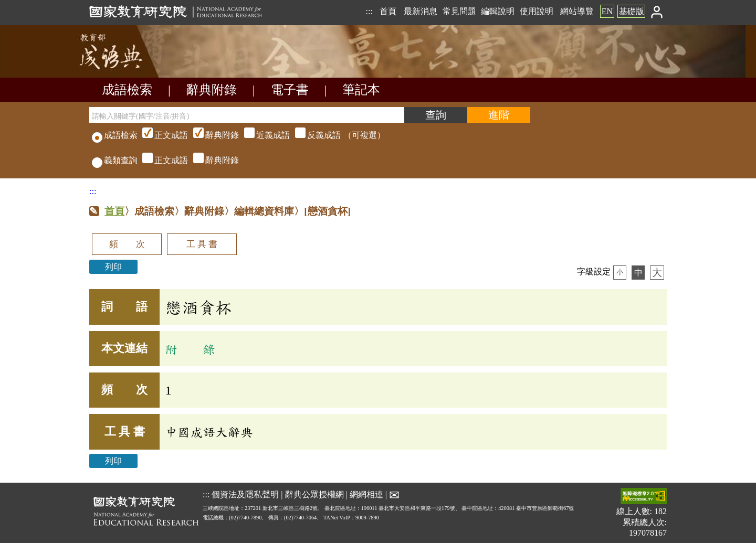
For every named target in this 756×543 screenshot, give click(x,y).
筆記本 (361, 90)
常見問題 (459, 11)
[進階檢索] (499, 115)
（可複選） (262, 135)
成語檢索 (127, 90)
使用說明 (537, 11)
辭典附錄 (212, 90)
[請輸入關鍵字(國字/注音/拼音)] (247, 115)
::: (369, 11)
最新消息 (421, 11)
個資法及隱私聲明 (245, 494)
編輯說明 (498, 11)
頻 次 (127, 244)
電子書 (290, 90)
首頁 (388, 11)
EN (607, 11)
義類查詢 (115, 160)
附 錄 (190, 349)
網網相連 (366, 494)
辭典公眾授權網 (314, 494)
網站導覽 (577, 11)
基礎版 (632, 11)
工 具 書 (202, 244)
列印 (113, 267)
